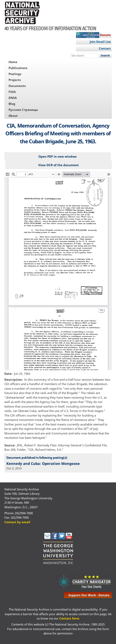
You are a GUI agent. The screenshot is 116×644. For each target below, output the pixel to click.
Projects (15, 80)
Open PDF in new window (58, 156)
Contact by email (17, 522)
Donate (105, 35)
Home (13, 62)
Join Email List (100, 42)
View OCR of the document (58, 165)
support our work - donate (89, 595)
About (13, 116)
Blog (12, 104)
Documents (17, 86)
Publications (18, 68)
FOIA (12, 92)
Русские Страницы (23, 110)
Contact (105, 48)
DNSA (13, 98)
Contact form (69, 618)
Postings (15, 74)
